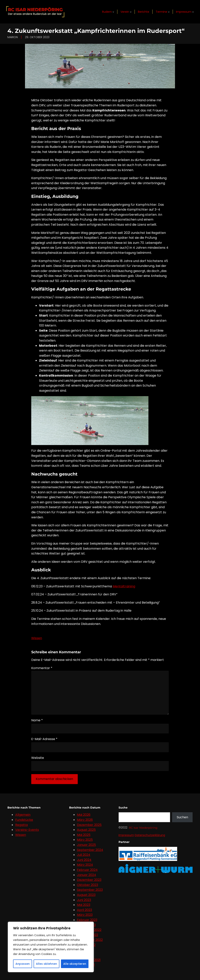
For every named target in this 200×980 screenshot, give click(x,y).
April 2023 (84, 910)
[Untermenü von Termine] (169, 12)
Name (37, 720)
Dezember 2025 (89, 825)
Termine (161, 12)
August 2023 (86, 895)
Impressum (184, 12)
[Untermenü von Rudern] (113, 12)
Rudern (107, 12)
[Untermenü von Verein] (131, 12)
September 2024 (90, 850)
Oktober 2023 (87, 885)
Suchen (182, 817)
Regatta (21, 825)
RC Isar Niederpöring (35, 10)
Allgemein (23, 815)
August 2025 (86, 830)
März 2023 (85, 915)
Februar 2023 (87, 920)
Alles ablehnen (46, 964)
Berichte (144, 12)
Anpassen (23, 964)
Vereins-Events (27, 830)
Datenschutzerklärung (150, 835)
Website (38, 758)
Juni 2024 (84, 860)
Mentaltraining (124, 586)
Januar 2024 (87, 875)
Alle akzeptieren (75, 964)
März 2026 (85, 820)
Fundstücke (24, 820)
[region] (51, 947)
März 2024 (85, 865)
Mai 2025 (84, 835)
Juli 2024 (84, 855)
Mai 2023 (84, 905)
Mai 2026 (84, 815)
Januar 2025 (86, 845)
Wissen (37, 638)
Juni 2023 (84, 900)
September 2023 (90, 890)
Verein (125, 12)
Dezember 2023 (89, 880)
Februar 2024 (87, 870)
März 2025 (85, 840)
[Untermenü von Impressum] (193, 12)
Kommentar (42, 668)
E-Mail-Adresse (44, 739)
